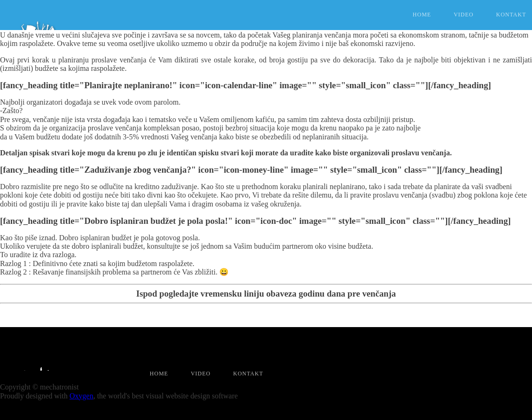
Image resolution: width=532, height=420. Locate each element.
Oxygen (81, 396)
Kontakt (248, 374)
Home (422, 15)
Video (463, 15)
